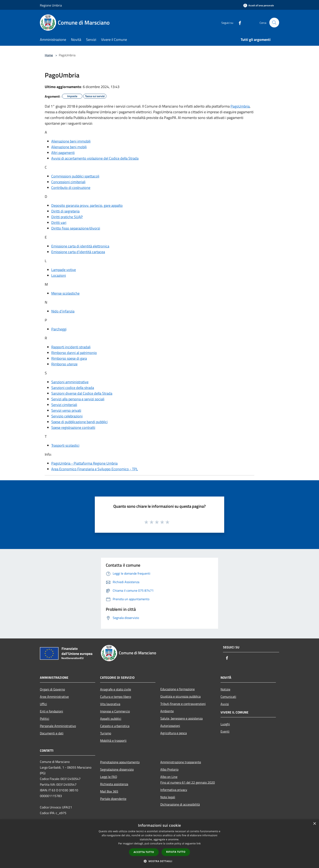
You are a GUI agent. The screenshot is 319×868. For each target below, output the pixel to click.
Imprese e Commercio (115, 711)
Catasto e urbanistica (115, 726)
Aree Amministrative (54, 697)
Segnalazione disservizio (117, 769)
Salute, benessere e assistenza (181, 718)
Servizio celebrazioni (67, 416)
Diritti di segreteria (65, 211)
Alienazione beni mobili (69, 147)
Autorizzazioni (170, 726)
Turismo (106, 733)
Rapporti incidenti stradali (71, 347)
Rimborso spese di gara (69, 358)
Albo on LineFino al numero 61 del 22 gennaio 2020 (188, 780)
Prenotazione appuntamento (120, 762)
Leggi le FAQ (109, 777)
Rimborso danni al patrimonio (74, 353)
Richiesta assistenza (114, 784)
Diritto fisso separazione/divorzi (76, 228)
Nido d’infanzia (63, 311)
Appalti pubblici (111, 719)
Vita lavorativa (110, 704)
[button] (159, 861)
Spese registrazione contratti (73, 427)
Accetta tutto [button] (144, 852)
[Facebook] (238, 22)
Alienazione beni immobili (71, 141)
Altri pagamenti (63, 153)
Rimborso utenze (64, 364)
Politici (45, 719)
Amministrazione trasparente (181, 762)
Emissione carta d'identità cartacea (78, 252)
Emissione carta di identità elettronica (80, 246)
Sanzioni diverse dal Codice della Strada (82, 393)
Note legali (168, 797)
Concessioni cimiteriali (68, 182)
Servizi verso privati (66, 410)
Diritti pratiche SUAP (67, 217)
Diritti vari (59, 223)
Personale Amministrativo (58, 726)
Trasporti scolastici (65, 445)
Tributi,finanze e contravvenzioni (183, 704)
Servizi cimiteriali (64, 405)
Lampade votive (64, 270)
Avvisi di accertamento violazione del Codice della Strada (95, 158)
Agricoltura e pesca (174, 733)
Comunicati (228, 697)
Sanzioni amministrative (70, 382)
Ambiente (167, 711)
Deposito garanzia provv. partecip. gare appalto (87, 205)
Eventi (225, 731)
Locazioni (59, 275)
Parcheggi (59, 329)
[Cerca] (274, 23)
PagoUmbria (240, 106)
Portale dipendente (113, 799)
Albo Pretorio (169, 769)
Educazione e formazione (178, 689)
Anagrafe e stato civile (116, 689)
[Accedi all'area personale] (259, 5)
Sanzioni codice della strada (73, 388)
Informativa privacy (174, 790)
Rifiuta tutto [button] (176, 852)
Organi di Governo (52, 689)
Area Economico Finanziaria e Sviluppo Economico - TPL (95, 469)
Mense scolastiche (65, 293)
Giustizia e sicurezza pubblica (180, 696)
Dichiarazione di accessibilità (180, 804)
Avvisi (225, 704)
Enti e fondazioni (51, 711)
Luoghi (225, 724)
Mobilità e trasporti (113, 741)
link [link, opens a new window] (199, 843)
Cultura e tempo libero (116, 697)
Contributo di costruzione (71, 188)
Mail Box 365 (109, 791)
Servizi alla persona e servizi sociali (78, 399)
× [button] (314, 824)
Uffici (43, 704)
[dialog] (159, 844)
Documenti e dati (52, 733)
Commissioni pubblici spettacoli (75, 176)
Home (49, 55)
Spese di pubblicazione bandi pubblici (79, 422)
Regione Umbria (51, 5)
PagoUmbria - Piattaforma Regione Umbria (84, 463)
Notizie (225, 689)
